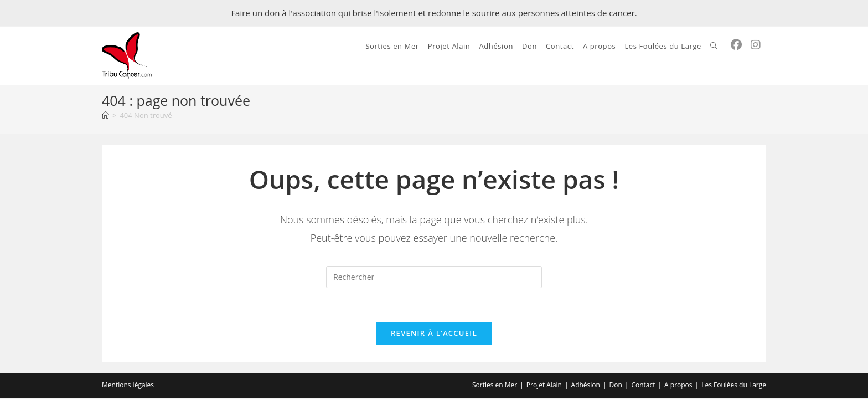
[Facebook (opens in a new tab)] (736, 45)
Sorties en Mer (495, 385)
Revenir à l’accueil (434, 333)
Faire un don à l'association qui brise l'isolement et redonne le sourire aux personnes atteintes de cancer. (434, 13)
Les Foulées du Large (734, 385)
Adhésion (586, 385)
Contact (643, 385)
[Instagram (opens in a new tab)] (756, 45)
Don (616, 385)
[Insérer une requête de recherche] (434, 277)
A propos (678, 385)
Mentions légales (128, 385)
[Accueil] (105, 115)
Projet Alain (544, 385)
